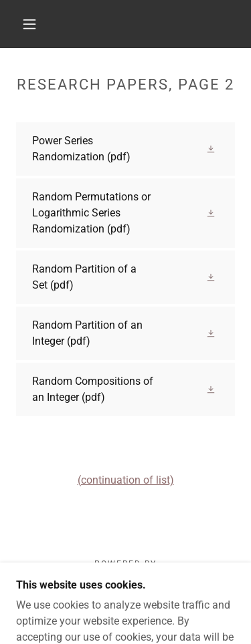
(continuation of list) (126, 480)
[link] (125, 149)
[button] (29, 24)
